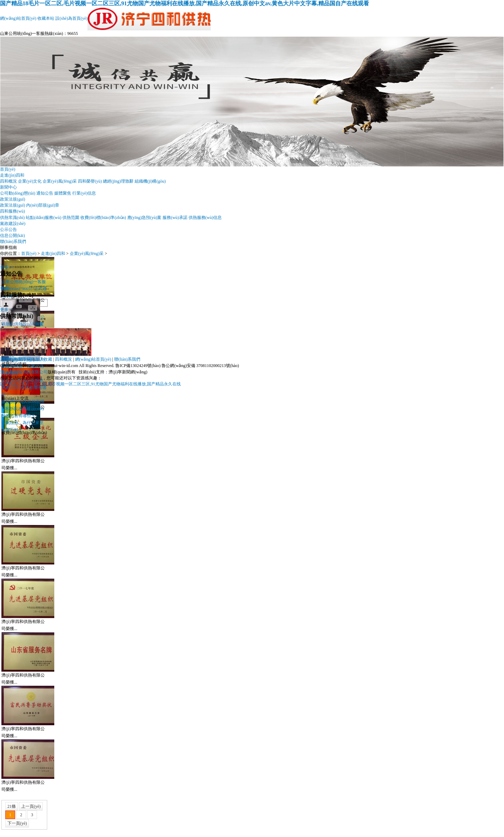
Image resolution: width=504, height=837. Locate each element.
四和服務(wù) (13, 211)
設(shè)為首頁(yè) (71, 18)
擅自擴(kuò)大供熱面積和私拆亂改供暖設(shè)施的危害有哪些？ (23, 409)
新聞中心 (8, 187)
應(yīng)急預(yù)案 (144, 218)
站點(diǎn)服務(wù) (44, 218)
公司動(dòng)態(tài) (18, 193)
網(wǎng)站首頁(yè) (18, 18)
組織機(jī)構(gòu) (150, 181)
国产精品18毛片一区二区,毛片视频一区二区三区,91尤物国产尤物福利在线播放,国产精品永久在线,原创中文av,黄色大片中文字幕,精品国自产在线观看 (185, 3)
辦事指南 (8, 248)
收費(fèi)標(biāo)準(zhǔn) (103, 218)
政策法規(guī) (13, 199)
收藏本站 (46, 18)
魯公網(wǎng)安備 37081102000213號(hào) (200, 366)
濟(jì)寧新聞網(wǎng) (128, 372)
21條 (12, 806)
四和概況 (8, 181)
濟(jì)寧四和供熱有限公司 (24, 372)
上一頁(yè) (31, 806)
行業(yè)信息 (84, 193)
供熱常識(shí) (12, 218)
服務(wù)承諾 (175, 218)
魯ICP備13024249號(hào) (138, 366)
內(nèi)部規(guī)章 (43, 205)
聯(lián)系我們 (13, 242)
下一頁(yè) (17, 823)
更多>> (7, 267)
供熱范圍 (71, 218)
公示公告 (8, 230)
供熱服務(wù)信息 (205, 218)
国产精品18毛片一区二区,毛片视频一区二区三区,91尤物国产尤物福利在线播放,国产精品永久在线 (90, 384)
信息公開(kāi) (13, 236)
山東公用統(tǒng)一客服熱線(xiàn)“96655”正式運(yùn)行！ (24, 289)
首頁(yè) (8, 169)
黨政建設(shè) (13, 224)
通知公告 (45, 193)
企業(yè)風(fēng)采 (60, 181)
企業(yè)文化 (30, 181)
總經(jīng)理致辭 (118, 181)
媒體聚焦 (63, 193)
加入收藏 (44, 359)
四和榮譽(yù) (90, 181)
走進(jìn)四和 (12, 175)
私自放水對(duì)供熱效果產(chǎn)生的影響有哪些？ (24, 387)
